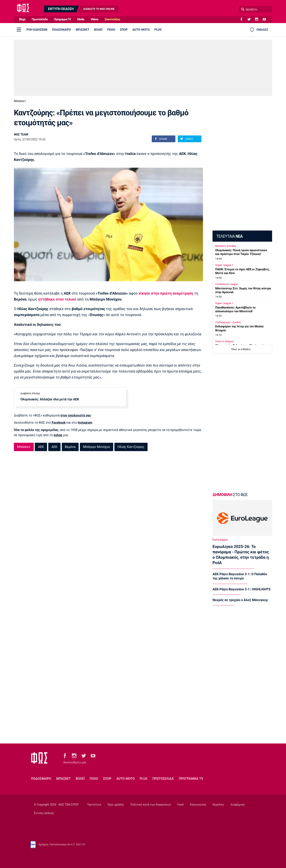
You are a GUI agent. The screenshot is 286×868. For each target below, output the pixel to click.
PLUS (158, 30)
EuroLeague (220, 540)
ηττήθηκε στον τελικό (57, 299)
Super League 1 (224, 265)
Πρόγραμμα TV (63, 19)
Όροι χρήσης (116, 805)
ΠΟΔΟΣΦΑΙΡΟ (61, 30)
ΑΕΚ (41, 447)
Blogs (22, 19)
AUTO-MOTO (141, 30)
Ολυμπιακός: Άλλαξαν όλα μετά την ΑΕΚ (50, 399)
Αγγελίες (218, 805)
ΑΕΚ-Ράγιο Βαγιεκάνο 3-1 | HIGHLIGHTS (242, 589)
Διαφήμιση (238, 805)
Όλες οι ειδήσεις (241, 349)
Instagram (85, 423)
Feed (180, 805)
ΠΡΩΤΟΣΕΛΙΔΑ (163, 779)
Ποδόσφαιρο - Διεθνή (228, 322)
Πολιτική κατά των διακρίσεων (151, 805)
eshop (58, 435)
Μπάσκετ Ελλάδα (226, 246)
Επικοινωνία (198, 805)
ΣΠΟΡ (124, 30)
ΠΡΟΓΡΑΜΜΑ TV (191, 779)
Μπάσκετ (20, 101)
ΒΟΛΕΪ (98, 30)
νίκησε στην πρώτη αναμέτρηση (166, 293)
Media (81, 19)
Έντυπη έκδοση (44, 813)
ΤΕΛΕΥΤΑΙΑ (229, 236)
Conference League (227, 284)
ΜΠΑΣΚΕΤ (83, 30)
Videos (94, 19)
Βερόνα (70, 447)
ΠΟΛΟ (111, 30)
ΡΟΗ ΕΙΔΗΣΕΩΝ (37, 30)
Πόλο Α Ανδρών (225, 341)
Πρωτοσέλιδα (40, 19)
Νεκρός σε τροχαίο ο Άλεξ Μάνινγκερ (240, 600)
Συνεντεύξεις (112, 19)
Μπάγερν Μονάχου (97, 447)
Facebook (59, 423)
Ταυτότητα (94, 805)
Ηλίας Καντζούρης (131, 447)
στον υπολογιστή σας (76, 415)
